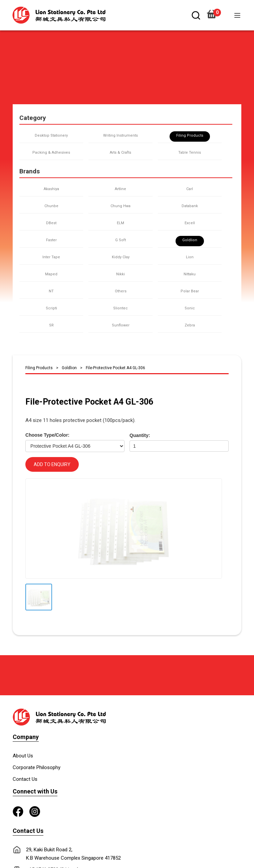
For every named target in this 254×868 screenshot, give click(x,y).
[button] (237, 15)
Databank (190, 206)
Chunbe (51, 206)
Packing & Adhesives (51, 153)
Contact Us (25, 779)
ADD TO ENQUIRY (52, 464)
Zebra (190, 325)
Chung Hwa (120, 206)
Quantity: (140, 435)
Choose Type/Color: (47, 435)
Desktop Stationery (51, 135)
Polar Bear (190, 291)
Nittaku (190, 274)
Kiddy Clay (121, 257)
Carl (190, 189)
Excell (190, 223)
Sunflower (121, 325)
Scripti (51, 308)
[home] (62, 15)
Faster (51, 240)
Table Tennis (190, 153)
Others (121, 291)
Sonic (190, 308)
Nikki (120, 274)
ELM (120, 223)
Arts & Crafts (120, 153)
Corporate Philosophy (37, 767)
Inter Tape (51, 257)
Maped (51, 274)
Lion (190, 257)
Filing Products (190, 135)
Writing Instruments (120, 135)
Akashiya (51, 189)
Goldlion (190, 240)
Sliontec (120, 308)
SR (51, 325)
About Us (23, 756)
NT (51, 291)
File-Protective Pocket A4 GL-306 (115, 368)
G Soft (120, 240)
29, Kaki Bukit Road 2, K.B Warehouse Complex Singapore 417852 (73, 854)
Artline (120, 189)
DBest (51, 223)
